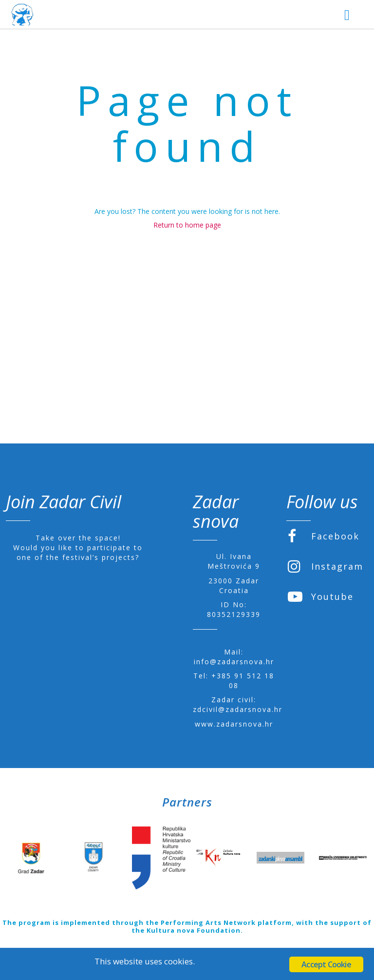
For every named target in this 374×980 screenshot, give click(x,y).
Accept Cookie (326, 964)
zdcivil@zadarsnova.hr (238, 709)
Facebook (324, 536)
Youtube (321, 596)
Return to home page (187, 225)
